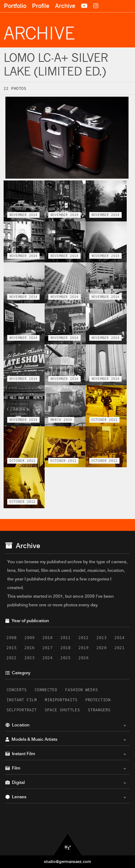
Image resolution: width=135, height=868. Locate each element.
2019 (84, 648)
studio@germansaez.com (67, 862)
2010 (48, 638)
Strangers (99, 710)
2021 (120, 648)
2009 (30, 638)
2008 (12, 638)
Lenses (66, 797)
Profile (41, 6)
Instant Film (22, 700)
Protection (98, 700)
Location (66, 725)
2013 (102, 638)
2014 (120, 638)
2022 (12, 658)
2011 (66, 638)
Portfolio (15, 6)
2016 (30, 648)
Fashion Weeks (82, 690)
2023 (30, 658)
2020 (102, 648)
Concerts (17, 690)
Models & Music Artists (66, 739)
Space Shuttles (62, 710)
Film (66, 768)
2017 (48, 648)
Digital (66, 782)
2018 (66, 648)
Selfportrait (22, 710)
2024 (48, 658)
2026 (84, 658)
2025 (66, 658)
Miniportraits (61, 700)
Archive (65, 6)
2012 (84, 638)
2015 (12, 648)
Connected (46, 690)
